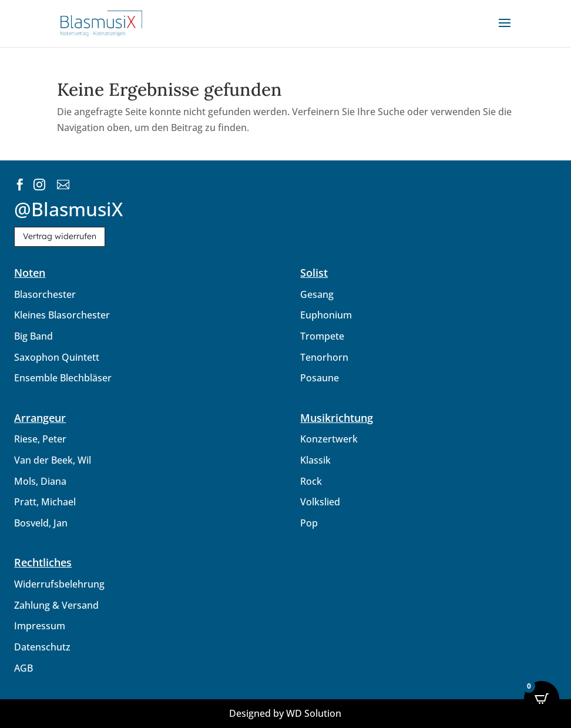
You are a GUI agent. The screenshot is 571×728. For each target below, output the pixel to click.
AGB (23, 668)
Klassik (315, 460)
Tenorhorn (324, 357)
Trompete (322, 336)
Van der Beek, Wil (53, 460)
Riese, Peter (40, 439)
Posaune (320, 378)
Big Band (33, 336)
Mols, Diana (40, 481)
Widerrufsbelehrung (59, 584)
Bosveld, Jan (41, 523)
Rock (311, 481)
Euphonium (326, 315)
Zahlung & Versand (56, 605)
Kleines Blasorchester (62, 315)
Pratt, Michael (45, 502)
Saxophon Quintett (57, 357)
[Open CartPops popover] (542, 699)
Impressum (40, 626)
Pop (309, 523)
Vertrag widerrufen (60, 236)
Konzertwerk (329, 439)
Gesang (317, 294)
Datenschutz (42, 647)
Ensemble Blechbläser (63, 378)
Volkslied (320, 502)
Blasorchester (45, 294)
